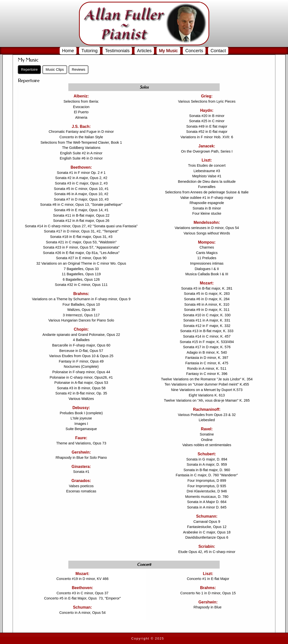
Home (68, 51)
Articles (144, 51)
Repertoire (29, 69)
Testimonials (117, 51)
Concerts (194, 51)
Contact (218, 51)
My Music (168, 51)
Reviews (79, 69)
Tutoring (90, 51)
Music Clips (55, 69)
